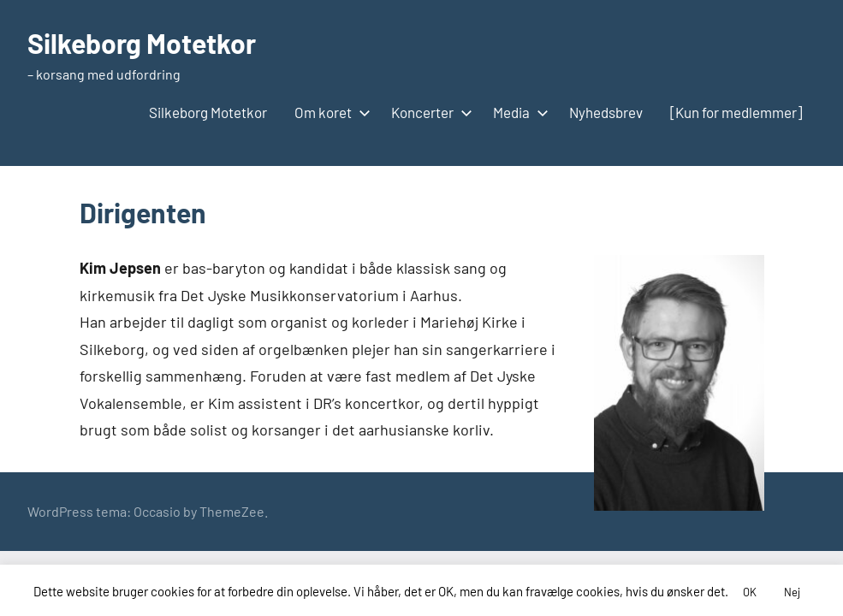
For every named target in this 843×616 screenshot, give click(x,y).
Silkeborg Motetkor (142, 43)
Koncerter (428, 112)
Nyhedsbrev (606, 112)
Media (517, 112)
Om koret (329, 112)
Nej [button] (792, 592)
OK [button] (750, 592)
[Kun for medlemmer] (736, 112)
